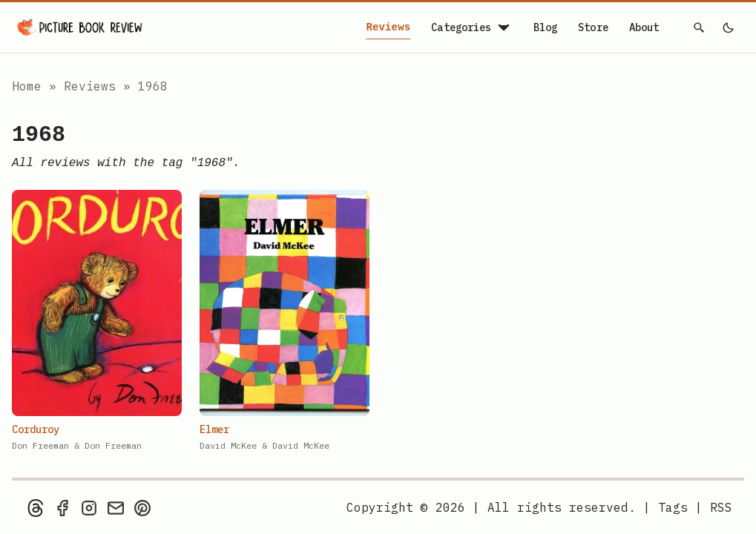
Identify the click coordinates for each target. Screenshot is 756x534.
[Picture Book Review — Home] (80, 27)
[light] (728, 27)
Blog (546, 27)
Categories (471, 27)
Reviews (388, 28)
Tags (673, 507)
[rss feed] (721, 507)
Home (27, 86)
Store (593, 27)
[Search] (700, 27)
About (644, 27)
